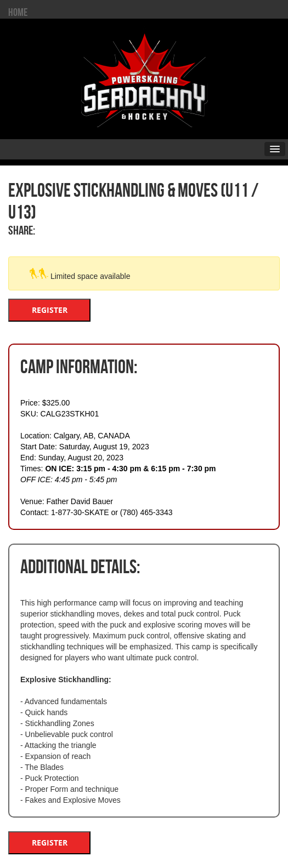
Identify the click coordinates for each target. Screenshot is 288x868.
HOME (18, 12)
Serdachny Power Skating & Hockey (144, 76)
